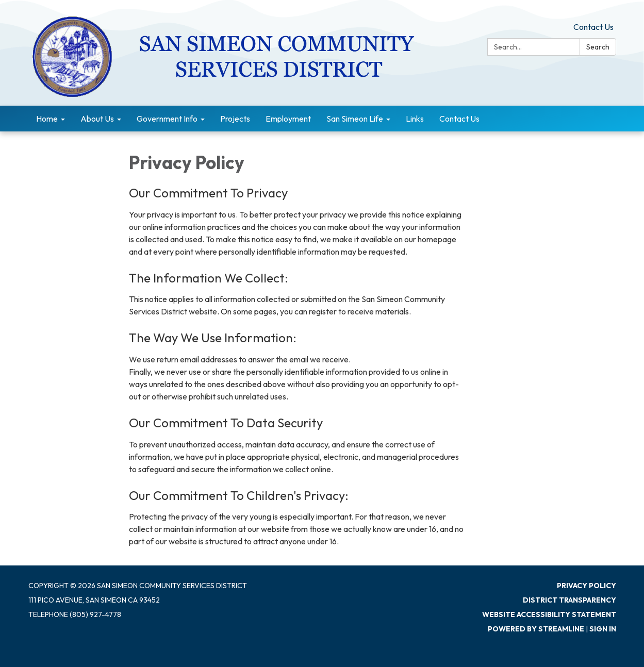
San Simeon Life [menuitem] (355, 119)
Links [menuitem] (415, 119)
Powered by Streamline (536, 629)
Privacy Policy (587, 586)
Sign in (603, 629)
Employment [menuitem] (288, 119)
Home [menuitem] (47, 119)
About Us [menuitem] (97, 119)
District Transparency (569, 600)
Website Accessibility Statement (549, 614)
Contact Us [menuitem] (459, 119)
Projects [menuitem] (235, 119)
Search (598, 47)
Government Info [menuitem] (167, 119)
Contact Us (593, 27)
